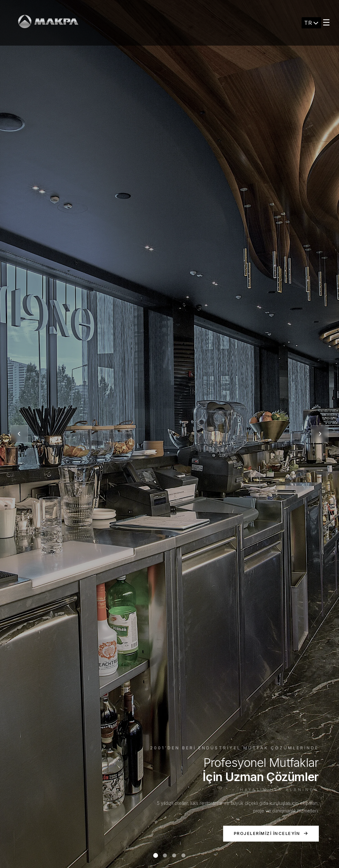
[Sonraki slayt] (320, 434)
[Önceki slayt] (19, 434)
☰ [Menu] (326, 22)
